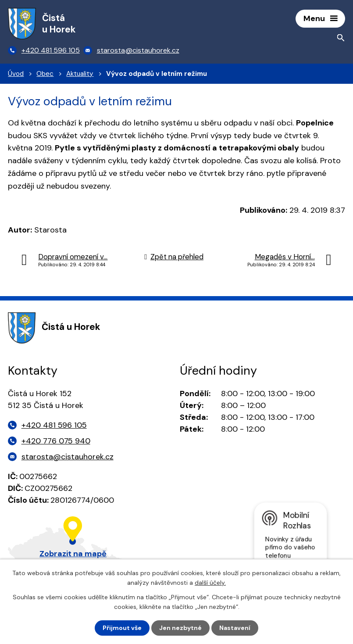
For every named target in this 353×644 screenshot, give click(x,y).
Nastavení (235, 628)
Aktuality (80, 74)
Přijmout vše (122, 628)
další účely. (210, 583)
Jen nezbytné (180, 628)
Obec (45, 74)
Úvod (16, 74)
